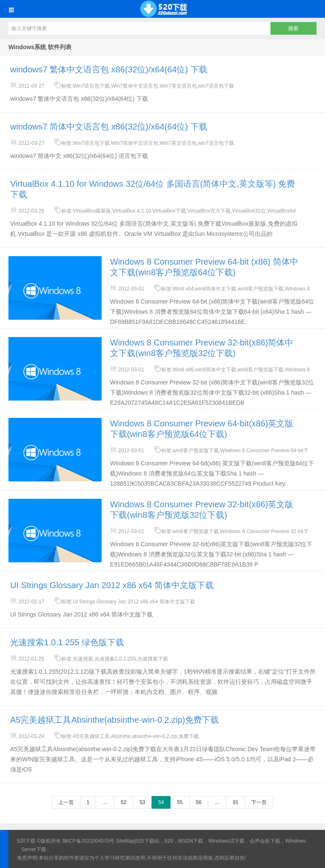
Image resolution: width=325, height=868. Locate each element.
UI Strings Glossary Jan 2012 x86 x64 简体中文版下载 (112, 585)
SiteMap (125, 841)
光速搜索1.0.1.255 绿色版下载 (67, 642)
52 (123, 802)
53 (142, 802)
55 (180, 802)
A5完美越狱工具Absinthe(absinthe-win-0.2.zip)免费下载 (115, 720)
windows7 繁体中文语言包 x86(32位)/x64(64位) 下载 (109, 69)
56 (199, 802)
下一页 (259, 802)
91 (235, 802)
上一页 (66, 802)
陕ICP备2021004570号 (89, 841)
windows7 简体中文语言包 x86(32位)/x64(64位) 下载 (109, 127)
